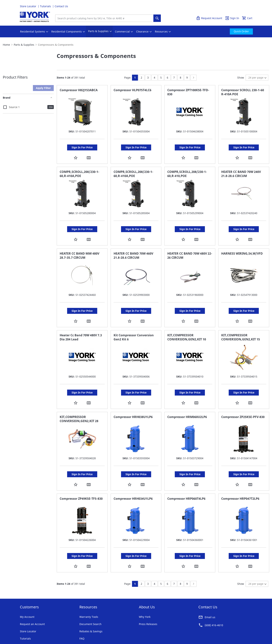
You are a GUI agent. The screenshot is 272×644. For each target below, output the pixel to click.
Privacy (49, 629)
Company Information (70, 629)
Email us (210, 595)
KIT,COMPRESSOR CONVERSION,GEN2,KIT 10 (187, 326)
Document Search (90, 602)
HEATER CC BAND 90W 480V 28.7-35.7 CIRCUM (79, 248)
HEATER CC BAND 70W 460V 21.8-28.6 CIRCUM (133, 248)
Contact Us (61, 6)
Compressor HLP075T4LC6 (132, 90)
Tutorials (46, 6)
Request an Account (32, 602)
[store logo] (35, 17)
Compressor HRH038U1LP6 (133, 402)
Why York (145, 595)
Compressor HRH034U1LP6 (133, 480)
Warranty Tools (89, 595)
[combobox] (105, 18)
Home (6, 45)
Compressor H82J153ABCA (79, 90)
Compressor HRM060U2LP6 (187, 402)
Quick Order (245, 6)
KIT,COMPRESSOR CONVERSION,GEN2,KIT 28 (79, 404)
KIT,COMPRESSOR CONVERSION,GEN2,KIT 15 (241, 326)
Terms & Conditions (30, 629)
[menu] (136, 31)
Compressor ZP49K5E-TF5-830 (81, 480)
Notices (90, 629)
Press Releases (148, 602)
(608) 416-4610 (214, 603)
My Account (27, 595)
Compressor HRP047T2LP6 (240, 480)
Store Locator (28, 6)
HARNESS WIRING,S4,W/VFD (242, 246)
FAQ (82, 616)
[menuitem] (33, 32)
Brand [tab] (7, 98)
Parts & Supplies (24, 45)
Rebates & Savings (91, 609)
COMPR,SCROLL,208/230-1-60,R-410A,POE (79, 170)
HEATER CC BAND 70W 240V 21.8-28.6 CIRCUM (241, 170)
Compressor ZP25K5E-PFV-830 (243, 402)
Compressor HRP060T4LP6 (186, 480)
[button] (76, 154)
